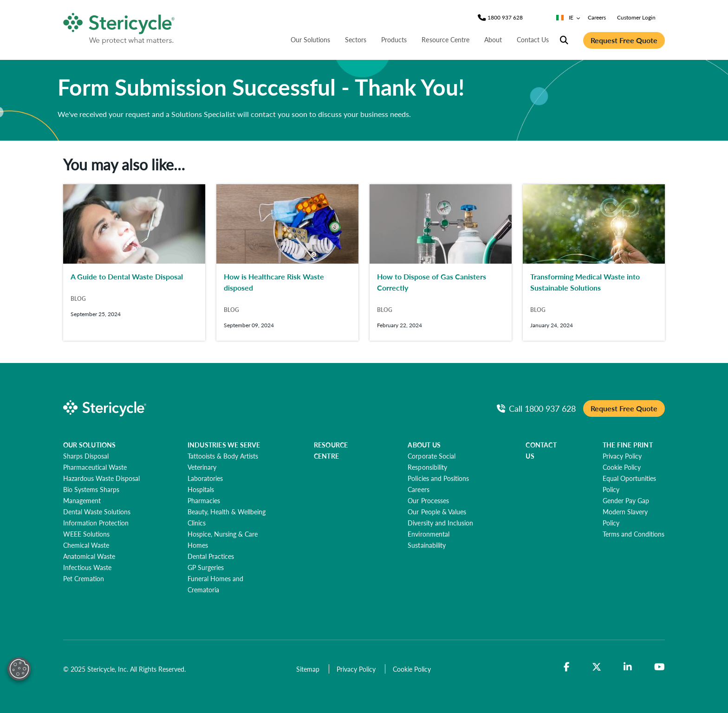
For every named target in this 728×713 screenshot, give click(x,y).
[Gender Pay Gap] (626, 500)
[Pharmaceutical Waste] (95, 467)
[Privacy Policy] (622, 456)
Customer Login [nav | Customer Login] (636, 17)
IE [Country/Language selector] (568, 17)
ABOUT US (424, 445)
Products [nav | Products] (394, 39)
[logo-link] (119, 27)
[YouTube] (660, 667)
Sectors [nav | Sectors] (356, 39)
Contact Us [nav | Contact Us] (533, 39)
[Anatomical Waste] (89, 556)
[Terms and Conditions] (634, 534)
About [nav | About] (493, 39)
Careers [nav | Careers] (597, 17)
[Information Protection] (96, 523)
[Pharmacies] (204, 500)
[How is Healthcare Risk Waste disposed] (287, 263)
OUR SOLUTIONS (90, 445)
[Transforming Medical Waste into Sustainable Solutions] (594, 263)
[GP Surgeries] (206, 567)
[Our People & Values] (437, 512)
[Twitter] (597, 667)
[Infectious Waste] (87, 567)
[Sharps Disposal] (86, 456)
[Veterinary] (202, 467)
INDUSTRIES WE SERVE (224, 445)
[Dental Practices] (211, 556)
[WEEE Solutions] (86, 534)
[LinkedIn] (628, 667)
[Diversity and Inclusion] (440, 523)
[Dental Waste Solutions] (97, 512)
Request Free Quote (624, 40)
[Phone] (505, 18)
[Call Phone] (536, 408)
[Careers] (418, 489)
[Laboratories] (205, 478)
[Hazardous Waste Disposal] (101, 478)
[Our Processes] (428, 500)
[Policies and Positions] (438, 478)
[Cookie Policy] (622, 467)
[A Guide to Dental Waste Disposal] (134, 263)
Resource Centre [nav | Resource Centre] (445, 39)
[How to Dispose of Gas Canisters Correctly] (441, 263)
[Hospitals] (201, 489)
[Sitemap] (309, 669)
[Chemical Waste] (86, 545)
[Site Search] (564, 40)
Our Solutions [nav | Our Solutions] (310, 39)
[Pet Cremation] (84, 578)
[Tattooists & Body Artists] (223, 456)
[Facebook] (567, 667)
